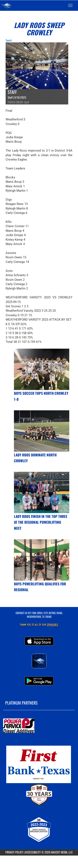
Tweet (9, 40)
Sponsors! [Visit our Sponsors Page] (53, 625)
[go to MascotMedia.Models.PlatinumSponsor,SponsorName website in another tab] (39, 726)
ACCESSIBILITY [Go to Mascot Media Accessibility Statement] (33, 852)
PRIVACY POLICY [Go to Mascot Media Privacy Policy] (14, 852)
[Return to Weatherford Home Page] (6, 5)
